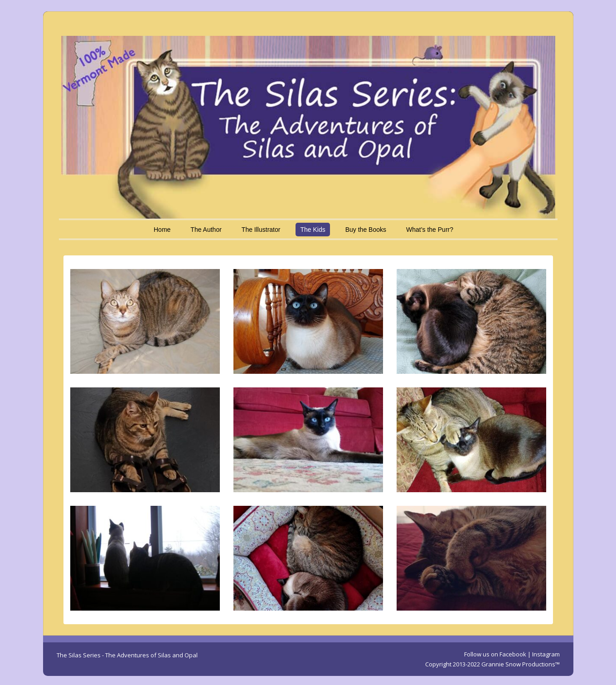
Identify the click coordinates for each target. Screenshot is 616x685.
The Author (206, 230)
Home (162, 230)
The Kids (313, 230)
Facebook (513, 654)
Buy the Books (366, 230)
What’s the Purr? (430, 230)
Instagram (546, 654)
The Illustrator (261, 230)
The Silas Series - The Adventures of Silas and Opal (127, 655)
